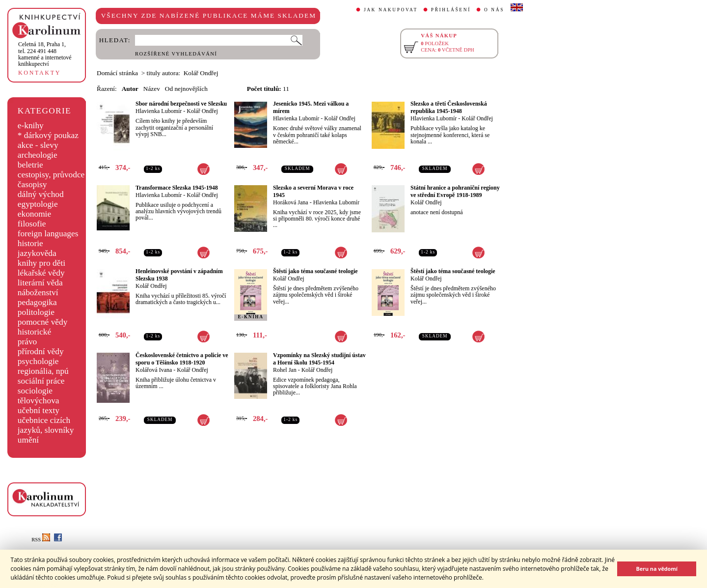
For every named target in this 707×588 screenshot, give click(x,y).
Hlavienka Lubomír (159, 111)
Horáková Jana (291, 202)
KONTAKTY (40, 73)
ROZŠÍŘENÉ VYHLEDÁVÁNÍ (176, 54)
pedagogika (37, 302)
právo (27, 342)
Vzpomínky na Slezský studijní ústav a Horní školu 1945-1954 (319, 359)
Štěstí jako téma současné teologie (315, 271)
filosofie (32, 224)
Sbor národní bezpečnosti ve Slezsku (181, 104)
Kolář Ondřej (202, 111)
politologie (36, 312)
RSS (41, 540)
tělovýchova (39, 401)
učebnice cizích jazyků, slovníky (46, 425)
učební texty (39, 410)
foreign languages (48, 234)
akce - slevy (38, 145)
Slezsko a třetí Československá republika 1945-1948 (449, 107)
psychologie (38, 361)
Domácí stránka (117, 73)
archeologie (38, 155)
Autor (130, 89)
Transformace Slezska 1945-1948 (177, 188)
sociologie (35, 391)
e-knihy (31, 126)
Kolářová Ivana (154, 370)
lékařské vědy (41, 273)
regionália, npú (43, 371)
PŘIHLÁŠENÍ (451, 10)
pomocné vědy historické (43, 327)
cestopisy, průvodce (51, 175)
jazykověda (37, 253)
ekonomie (34, 214)
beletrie (30, 165)
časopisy (32, 184)
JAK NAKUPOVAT (391, 10)
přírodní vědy (41, 351)
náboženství (38, 293)
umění (28, 440)
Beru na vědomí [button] (657, 569)
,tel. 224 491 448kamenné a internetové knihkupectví (45, 54)
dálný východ (41, 194)
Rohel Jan (285, 370)
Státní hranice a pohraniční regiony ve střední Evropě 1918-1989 (455, 191)
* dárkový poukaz (48, 135)
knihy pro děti (41, 263)
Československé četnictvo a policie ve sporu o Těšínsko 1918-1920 (182, 359)
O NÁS (494, 10)
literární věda (40, 283)
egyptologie (38, 204)
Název (152, 89)
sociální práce (41, 381)
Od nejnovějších (186, 89)
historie (30, 243)
